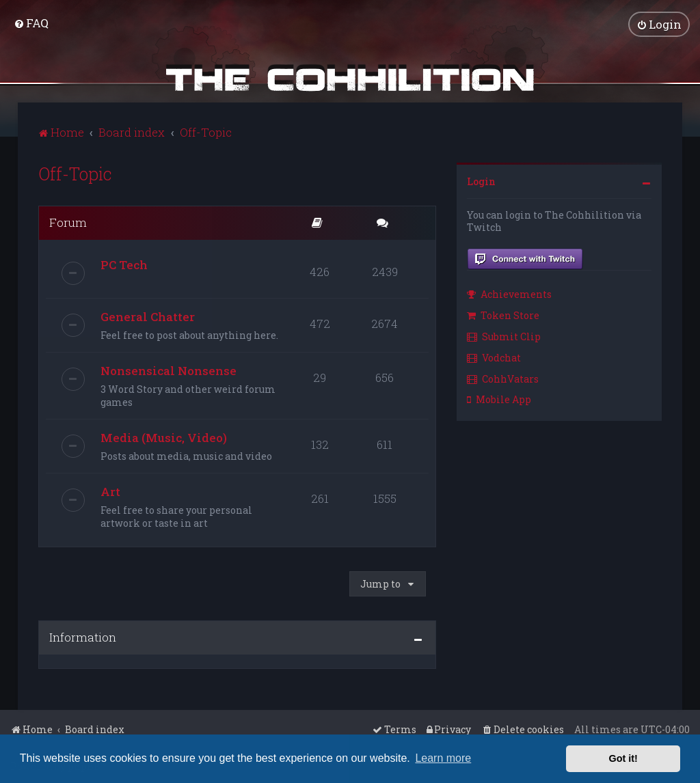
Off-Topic (75, 173)
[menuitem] (31, 23)
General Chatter (148, 316)
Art (110, 491)
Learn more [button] (443, 758)
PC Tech (124, 264)
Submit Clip (504, 336)
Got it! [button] (623, 758)
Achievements (509, 294)
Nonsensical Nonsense (169, 370)
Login (481, 181)
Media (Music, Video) (164, 437)
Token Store (503, 315)
